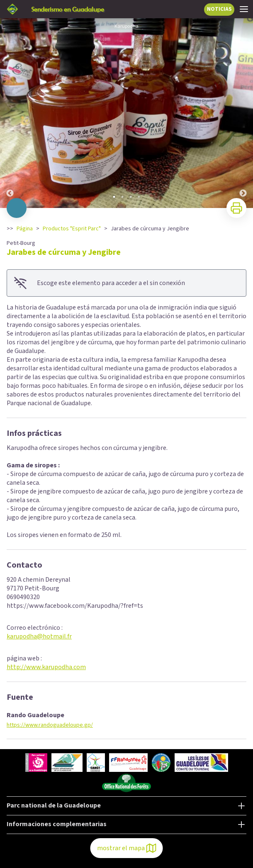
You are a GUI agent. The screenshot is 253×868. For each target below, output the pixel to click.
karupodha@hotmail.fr (39, 636)
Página (25, 229)
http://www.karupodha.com (46, 667)
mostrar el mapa (127, 848)
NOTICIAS (219, 9)
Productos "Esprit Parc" (72, 229)
